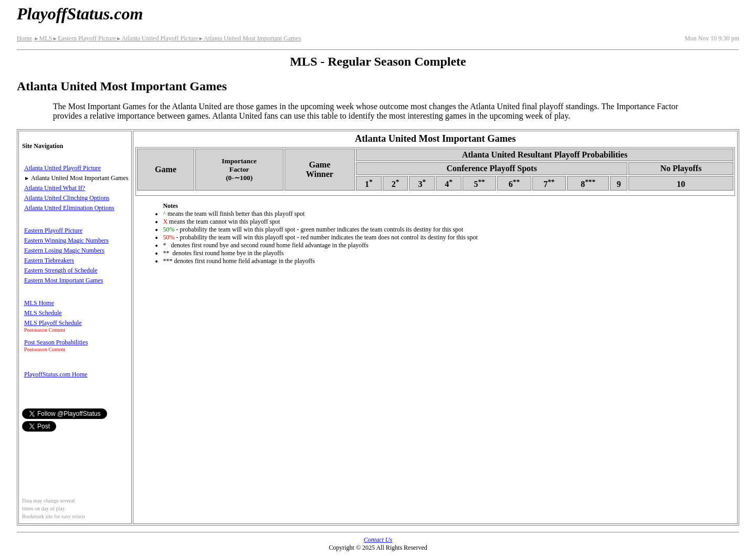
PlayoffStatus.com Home (56, 374)
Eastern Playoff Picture (84, 38)
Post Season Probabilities (56, 342)
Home (24, 38)
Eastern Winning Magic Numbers (66, 240)
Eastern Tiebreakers (49, 260)
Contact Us (378, 540)
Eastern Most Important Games (64, 280)
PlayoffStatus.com (80, 14)
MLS (43, 38)
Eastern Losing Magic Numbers (64, 250)
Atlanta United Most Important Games (250, 38)
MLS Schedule (43, 313)
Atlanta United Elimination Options (69, 208)
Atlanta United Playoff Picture (157, 38)
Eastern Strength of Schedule (61, 270)
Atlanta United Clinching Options (67, 198)
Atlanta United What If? (55, 188)
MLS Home (39, 303)
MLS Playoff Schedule (53, 323)
